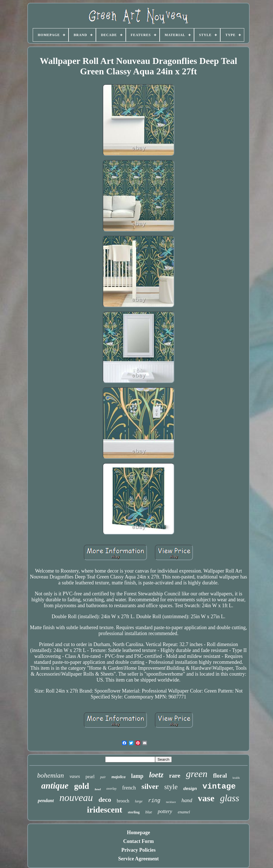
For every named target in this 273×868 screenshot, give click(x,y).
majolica (118, 777)
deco (105, 800)
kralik (236, 778)
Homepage (138, 833)
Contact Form (138, 841)
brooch (123, 801)
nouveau (76, 798)
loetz (156, 775)
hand (187, 800)
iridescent (104, 810)
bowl (98, 789)
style (171, 787)
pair (103, 777)
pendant (46, 801)
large (139, 801)
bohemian (51, 775)
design (190, 788)
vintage (219, 786)
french (129, 788)
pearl (90, 777)
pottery (165, 811)
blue (149, 812)
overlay (111, 789)
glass (230, 798)
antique (55, 786)
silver (150, 786)
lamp (137, 776)
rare (175, 775)
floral (220, 776)
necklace (171, 802)
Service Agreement (138, 859)
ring (154, 801)
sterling (134, 812)
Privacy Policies (138, 850)
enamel (184, 812)
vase (206, 798)
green (197, 774)
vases (75, 776)
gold (82, 786)
